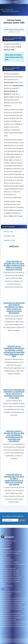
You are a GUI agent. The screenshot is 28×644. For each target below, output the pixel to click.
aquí (21, 216)
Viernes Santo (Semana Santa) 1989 (14, 21)
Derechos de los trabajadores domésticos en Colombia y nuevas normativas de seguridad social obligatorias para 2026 (14, 351)
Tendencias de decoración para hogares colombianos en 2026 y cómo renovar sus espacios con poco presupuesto (14, 308)
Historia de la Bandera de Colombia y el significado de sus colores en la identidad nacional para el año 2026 (14, 394)
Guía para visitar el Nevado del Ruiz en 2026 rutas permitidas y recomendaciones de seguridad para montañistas (14, 436)
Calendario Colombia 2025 (10, 571)
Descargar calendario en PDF (11, 577)
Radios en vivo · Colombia (10, 562)
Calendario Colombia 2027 (10, 575)
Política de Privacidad (8, 569)
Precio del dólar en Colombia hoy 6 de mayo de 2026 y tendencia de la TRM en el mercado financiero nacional (14, 265)
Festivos (4, 584)
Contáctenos (5, 545)
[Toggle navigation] (26, 2)
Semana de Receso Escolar (10, 553)
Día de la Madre (6, 594)
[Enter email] (10, 521)
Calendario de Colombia (9, 2)
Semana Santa (6, 558)
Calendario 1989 (9, 236)
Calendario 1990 (9, 240)
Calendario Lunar (7, 586)
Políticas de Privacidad (8, 541)
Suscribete (22, 521)
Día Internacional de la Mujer (11, 592)
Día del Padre (5, 596)
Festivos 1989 (8, 232)
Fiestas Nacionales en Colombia (12, 551)
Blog (3, 589)
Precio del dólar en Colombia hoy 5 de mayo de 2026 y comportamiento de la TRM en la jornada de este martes (14, 480)
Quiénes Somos (6, 543)
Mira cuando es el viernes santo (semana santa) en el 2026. (14, 57)
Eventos (4, 556)
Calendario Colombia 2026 (10, 573)
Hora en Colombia (7, 560)
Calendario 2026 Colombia (14, 641)
